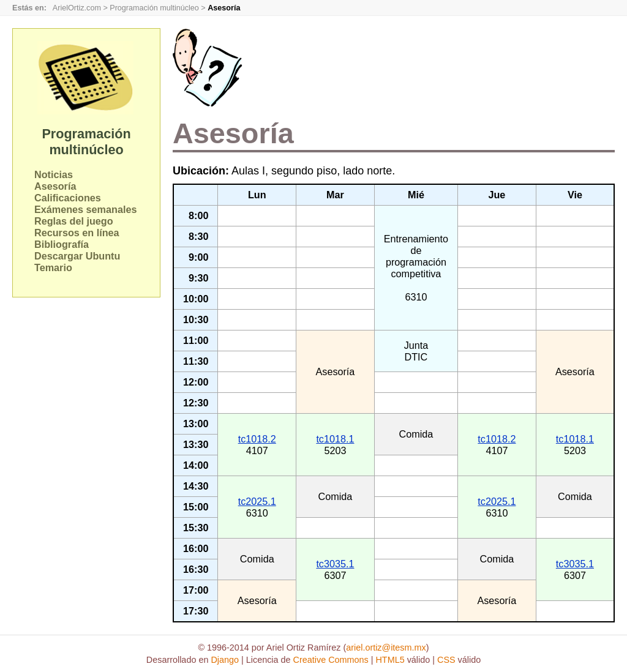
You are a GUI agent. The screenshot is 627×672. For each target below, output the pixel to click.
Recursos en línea (77, 233)
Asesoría (55, 186)
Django (225, 660)
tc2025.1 (257, 501)
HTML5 (390, 660)
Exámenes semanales (85, 209)
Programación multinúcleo (154, 8)
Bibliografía (62, 244)
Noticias (54, 174)
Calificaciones (68, 198)
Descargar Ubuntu (77, 256)
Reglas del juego (74, 221)
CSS (446, 660)
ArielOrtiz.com (77, 8)
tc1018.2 (257, 439)
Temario (53, 267)
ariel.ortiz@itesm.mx (386, 648)
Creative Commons (331, 660)
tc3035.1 (335, 564)
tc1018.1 (335, 439)
